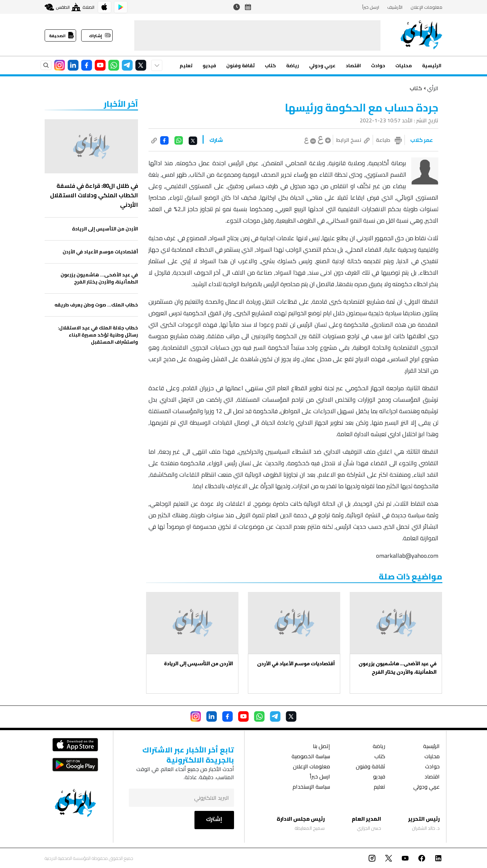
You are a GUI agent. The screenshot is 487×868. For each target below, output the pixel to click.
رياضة (293, 66)
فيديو (209, 66)
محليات (404, 66)
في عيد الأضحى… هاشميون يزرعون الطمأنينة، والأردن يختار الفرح (398, 668)
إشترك (214, 819)
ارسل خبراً (371, 7)
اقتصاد (353, 66)
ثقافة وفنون (240, 66)
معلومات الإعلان (426, 7)
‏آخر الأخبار (121, 104)
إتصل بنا (321, 747)
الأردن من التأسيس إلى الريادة (199, 663)
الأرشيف (395, 7)
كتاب (270, 66)
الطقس (57, 7)
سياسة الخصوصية (311, 757)
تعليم (186, 66)
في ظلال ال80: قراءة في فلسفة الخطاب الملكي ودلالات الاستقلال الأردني (94, 195)
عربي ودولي (322, 66)
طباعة (383, 140)
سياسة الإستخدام (311, 787)
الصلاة (83, 7)
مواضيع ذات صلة (411, 577)
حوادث (378, 66)
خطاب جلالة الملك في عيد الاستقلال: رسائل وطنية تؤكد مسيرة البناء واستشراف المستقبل (98, 335)
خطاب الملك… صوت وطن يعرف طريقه (96, 305)
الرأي (433, 88)
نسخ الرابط (353, 140)
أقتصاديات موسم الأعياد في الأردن (296, 663)
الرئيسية (432, 66)
